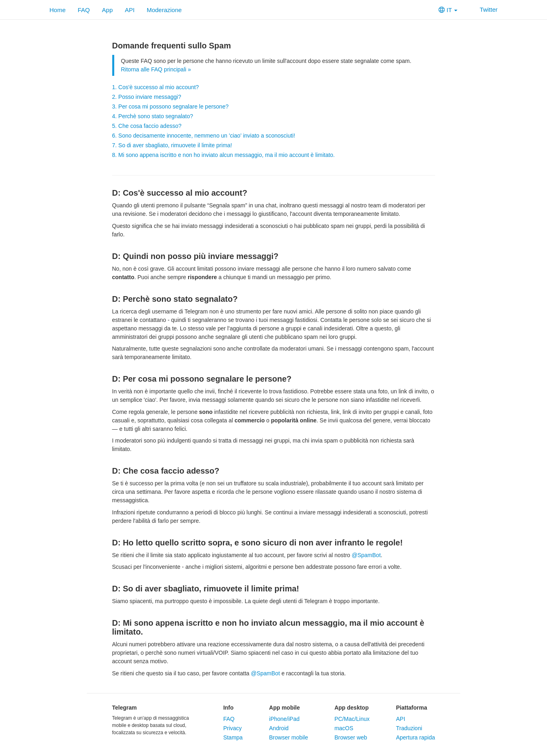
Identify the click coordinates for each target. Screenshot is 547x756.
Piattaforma (412, 708)
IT (448, 10)
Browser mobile (289, 737)
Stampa (233, 737)
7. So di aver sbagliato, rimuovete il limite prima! (172, 145)
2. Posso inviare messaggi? (147, 97)
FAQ (84, 10)
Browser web (351, 737)
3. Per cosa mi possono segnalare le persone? (171, 107)
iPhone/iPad (285, 719)
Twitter (483, 9)
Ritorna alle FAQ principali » (156, 69)
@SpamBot (366, 555)
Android (279, 728)
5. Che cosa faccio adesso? (147, 126)
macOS (344, 728)
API (130, 10)
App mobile (285, 708)
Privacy (233, 728)
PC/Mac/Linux (352, 719)
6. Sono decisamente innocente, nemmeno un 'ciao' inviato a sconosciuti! (204, 136)
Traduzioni (409, 728)
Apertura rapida (416, 737)
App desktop (351, 708)
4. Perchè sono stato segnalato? (153, 116)
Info (228, 708)
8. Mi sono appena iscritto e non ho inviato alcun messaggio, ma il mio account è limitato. (224, 155)
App (108, 10)
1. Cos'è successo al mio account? (156, 87)
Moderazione (164, 10)
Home (58, 10)
